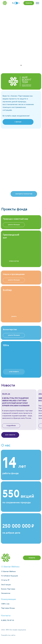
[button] (24, 194)
